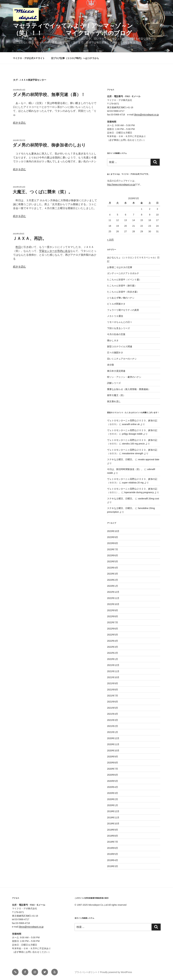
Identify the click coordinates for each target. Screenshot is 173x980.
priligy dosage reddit (132, 434)
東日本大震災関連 (116, 371)
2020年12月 (113, 738)
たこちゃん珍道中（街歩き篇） (123, 292)
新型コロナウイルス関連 (120, 346)
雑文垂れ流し (114, 401)
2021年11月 (113, 671)
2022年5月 (113, 635)
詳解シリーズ (114, 383)
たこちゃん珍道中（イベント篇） (124, 280)
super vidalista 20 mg (133, 483)
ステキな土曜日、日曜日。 (121, 459)
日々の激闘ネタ (115, 353)
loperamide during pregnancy (139, 492)
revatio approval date (149, 459)
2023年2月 (113, 580)
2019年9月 (113, 830)
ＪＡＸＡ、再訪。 (30, 238)
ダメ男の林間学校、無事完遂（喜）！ (49, 95)
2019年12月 (113, 811)
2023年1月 (113, 586)
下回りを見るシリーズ (118, 328)
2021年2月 (113, 726)
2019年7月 (113, 842)
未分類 (111, 365)
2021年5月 (113, 708)
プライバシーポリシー (86, 972)
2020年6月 (113, 775)
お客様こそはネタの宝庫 (120, 267)
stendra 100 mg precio (133, 444)
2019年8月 (113, 836)
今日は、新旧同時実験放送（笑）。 (125, 469)
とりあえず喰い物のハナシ (121, 298)
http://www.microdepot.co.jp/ (121, 184)
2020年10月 (113, 751)
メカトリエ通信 (115, 316)
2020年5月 (113, 781)
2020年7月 (113, 769)
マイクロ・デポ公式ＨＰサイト (29, 58)
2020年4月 (113, 787)
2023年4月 (113, 568)
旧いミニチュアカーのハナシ (122, 359)
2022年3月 (113, 647)
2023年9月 (113, 537)
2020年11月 (113, 744)
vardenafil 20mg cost (149, 499)
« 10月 (110, 240)
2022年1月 (113, 659)
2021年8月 (113, 690)
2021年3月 (113, 720)
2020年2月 (113, 799)
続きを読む (20, 123)
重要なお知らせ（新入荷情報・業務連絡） (129, 389)
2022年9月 (113, 610)
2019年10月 (113, 824)
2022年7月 (113, 622)
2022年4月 (113, 641)
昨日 (18, 247)
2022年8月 (113, 616)
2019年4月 (113, 860)
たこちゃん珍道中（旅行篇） (122, 286)
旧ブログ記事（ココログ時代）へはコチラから (75, 58)
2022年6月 (113, 629)
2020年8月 (113, 763)
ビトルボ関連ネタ (116, 304)
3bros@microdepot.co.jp (146, 115)
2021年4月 (113, 714)
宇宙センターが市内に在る (55, 251)
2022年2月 (113, 653)
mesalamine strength (133, 453)
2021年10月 (113, 677)
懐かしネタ (113, 340)
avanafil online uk (131, 424)
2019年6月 (113, 848)
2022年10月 (113, 604)
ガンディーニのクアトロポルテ (123, 273)
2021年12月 (113, 665)
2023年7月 (113, 549)
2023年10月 (113, 531)
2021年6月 (113, 702)
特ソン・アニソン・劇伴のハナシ (124, 377)
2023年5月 (113, 561)
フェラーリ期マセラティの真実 (123, 310)
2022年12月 (113, 592)
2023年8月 (113, 543)
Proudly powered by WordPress (116, 972)
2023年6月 (113, 555)
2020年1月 (113, 805)
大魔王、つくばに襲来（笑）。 (43, 192)
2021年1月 (113, 732)
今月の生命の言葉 (116, 334)
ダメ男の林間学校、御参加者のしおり (49, 145)
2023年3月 (113, 574)
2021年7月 (113, 696)
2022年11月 (113, 598)
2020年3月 (113, 793)
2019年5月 (113, 854)
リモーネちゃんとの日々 (120, 322)
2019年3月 (113, 866)
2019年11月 (113, 818)
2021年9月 (113, 683)
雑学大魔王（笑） (116, 395)
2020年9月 (113, 757)
